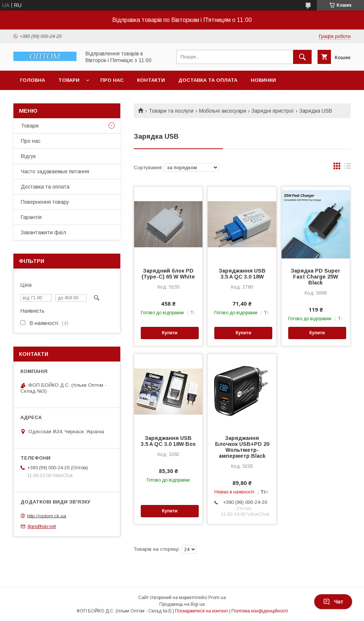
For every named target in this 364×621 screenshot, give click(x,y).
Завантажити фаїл (43, 232)
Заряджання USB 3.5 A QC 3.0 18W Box (168, 441)
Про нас (112, 80)
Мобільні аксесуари (223, 111)
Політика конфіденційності (260, 611)
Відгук (28, 156)
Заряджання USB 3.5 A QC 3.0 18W (242, 274)
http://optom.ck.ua (47, 516)
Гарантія (31, 217)
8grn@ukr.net (42, 526)
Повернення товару (45, 202)
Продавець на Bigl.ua (182, 604)
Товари (69, 80)
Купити (170, 333)
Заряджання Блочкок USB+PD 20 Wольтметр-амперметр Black (242, 447)
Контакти (151, 80)
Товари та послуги (171, 111)
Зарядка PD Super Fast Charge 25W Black (316, 277)
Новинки (263, 80)
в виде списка (347, 168)
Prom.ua (217, 598)
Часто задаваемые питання (55, 171)
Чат (333, 602)
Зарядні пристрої (273, 111)
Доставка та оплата (208, 80)
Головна (32, 80)
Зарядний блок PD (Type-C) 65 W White (168, 274)
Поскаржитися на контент (201, 611)
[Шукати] (302, 57)
